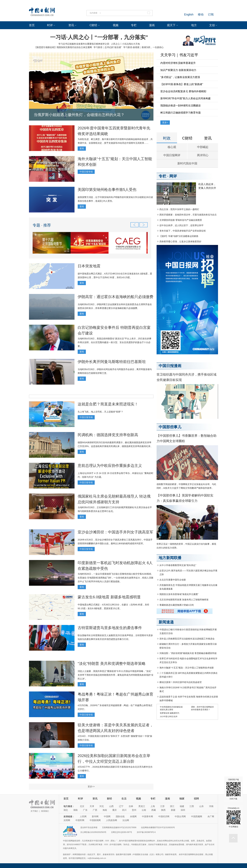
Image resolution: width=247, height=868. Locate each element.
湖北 (66, 810)
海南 (105, 810)
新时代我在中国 (187, 163)
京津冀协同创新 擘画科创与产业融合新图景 (181, 220)
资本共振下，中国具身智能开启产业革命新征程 (183, 231)
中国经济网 (164, 816)
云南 (144, 810)
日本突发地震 (89, 266)
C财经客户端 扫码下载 (233, 789)
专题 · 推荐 (42, 225)
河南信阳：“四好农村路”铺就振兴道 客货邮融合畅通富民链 (188, 653)
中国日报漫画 (170, 366)
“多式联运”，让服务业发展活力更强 (180, 77)
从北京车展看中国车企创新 (173, 580)
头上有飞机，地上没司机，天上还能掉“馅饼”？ (100, 412)
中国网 (107, 816)
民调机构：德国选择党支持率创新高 (108, 435)
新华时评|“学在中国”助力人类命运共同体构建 (185, 98)
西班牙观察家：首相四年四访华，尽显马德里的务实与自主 (188, 215)
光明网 (67, 820)
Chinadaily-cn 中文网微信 (233, 817)
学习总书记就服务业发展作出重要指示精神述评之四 (84, 44)
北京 (82, 806)
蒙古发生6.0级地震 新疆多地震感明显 (109, 597)
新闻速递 (166, 622)
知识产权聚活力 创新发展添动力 (178, 70)
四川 (124, 810)
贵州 (134, 810)
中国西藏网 (197, 816)
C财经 (93, 25)
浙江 (172, 806)
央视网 (133, 816)
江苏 (162, 806)
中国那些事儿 (170, 427)
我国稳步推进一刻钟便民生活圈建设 (181, 106)
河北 (102, 806)
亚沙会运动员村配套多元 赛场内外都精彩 (183, 91)
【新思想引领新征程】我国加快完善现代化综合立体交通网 (63, 47)
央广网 (211, 816)
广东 (85, 810)
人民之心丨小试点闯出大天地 (125, 44)
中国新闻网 (95, 820)
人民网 (83, 816)
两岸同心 (203, 155)
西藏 (154, 810)
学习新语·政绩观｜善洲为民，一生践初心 (144, 47)
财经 (109, 799)
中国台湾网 (180, 816)
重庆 (115, 810)
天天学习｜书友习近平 (179, 55)
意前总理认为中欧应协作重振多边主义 (110, 466)
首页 (32, 25)
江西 (192, 806)
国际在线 (120, 816)
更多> (165, 122)
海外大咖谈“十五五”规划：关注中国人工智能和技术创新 (187, 668)
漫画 (152, 25)
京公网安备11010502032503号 (93, 832)
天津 (92, 806)
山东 (201, 806)
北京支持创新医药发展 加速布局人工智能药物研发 (184, 600)
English (189, 15)
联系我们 (45, 811)
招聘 (196, 799)
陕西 (163, 810)
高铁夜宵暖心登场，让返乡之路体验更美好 (180, 241)
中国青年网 (147, 816)
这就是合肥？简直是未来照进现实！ (108, 404)
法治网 (126, 820)
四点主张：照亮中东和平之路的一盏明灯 (179, 209)
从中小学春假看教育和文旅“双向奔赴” (178, 565)
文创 (212, 25)
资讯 (71, 25)
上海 (153, 806)
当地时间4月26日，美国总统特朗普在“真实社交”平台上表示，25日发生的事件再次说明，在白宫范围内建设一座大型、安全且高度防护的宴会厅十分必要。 (115, 342)
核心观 (172, 147)
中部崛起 (203, 147)
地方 (194, 25)
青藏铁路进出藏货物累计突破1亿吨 (177, 605)
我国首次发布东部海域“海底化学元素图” (179, 594)
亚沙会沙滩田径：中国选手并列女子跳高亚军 (115, 532)
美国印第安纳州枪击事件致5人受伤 (107, 190)
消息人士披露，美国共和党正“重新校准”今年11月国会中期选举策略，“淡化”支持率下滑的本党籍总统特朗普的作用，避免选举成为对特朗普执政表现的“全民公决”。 (116, 675)
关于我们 (34, 811)
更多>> (91, 787)
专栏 (134, 25)
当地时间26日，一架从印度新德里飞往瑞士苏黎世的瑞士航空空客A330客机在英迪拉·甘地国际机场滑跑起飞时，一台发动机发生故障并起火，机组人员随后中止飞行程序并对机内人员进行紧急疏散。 (115, 578)
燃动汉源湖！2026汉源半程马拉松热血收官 (181, 682)
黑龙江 (142, 806)
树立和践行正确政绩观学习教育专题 (181, 113)
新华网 (95, 816)
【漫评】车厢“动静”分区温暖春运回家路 (179, 236)
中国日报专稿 (86, 172)
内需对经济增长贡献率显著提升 (178, 63)
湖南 (75, 810)
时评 (50, 25)
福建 (182, 806)
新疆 (173, 810)
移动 (201, 15)
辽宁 (121, 806)
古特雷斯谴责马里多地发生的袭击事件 (110, 628)
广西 (95, 810)
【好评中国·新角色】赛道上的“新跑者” (182, 84)
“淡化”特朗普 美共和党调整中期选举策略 (112, 663)
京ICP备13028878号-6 (146, 832)
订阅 (211, 15)
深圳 (183, 810)
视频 (116, 25)
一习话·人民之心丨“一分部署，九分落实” (99, 37)
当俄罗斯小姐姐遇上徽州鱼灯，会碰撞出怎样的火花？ (79, 115)
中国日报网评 (172, 155)
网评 (173, 176)
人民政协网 (112, 820)
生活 (124, 799)
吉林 (131, 806)
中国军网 (80, 820)
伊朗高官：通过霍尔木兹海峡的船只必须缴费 (115, 297)
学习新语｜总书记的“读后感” (108, 47)
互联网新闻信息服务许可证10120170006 (119, 827)
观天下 (171, 25)
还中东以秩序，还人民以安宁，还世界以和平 (181, 225)
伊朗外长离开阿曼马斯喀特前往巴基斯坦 (112, 362)
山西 (111, 806)
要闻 (82, 148)
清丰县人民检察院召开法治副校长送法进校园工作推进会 (187, 639)
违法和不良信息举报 (89, 827)
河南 (211, 806)
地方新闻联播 (170, 558)
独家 (182, 799)
